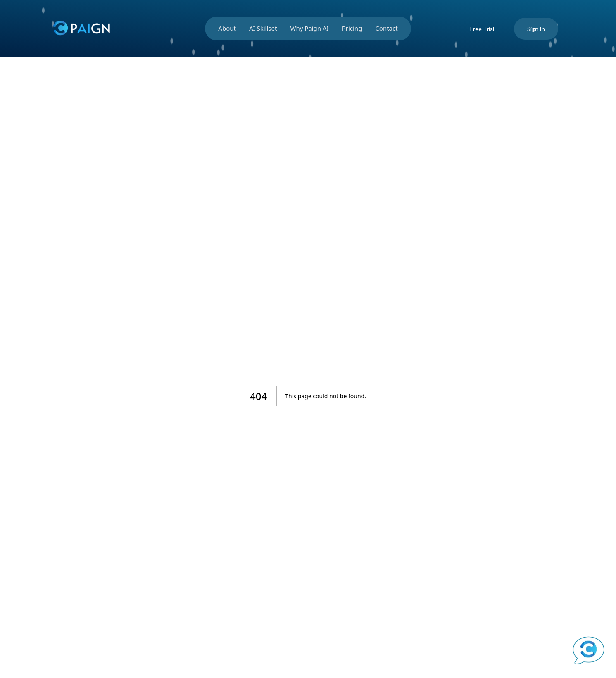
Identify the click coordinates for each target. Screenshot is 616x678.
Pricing (352, 28)
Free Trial (482, 29)
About (227, 28)
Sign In (536, 29)
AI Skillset (263, 28)
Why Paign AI (309, 28)
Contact (386, 28)
